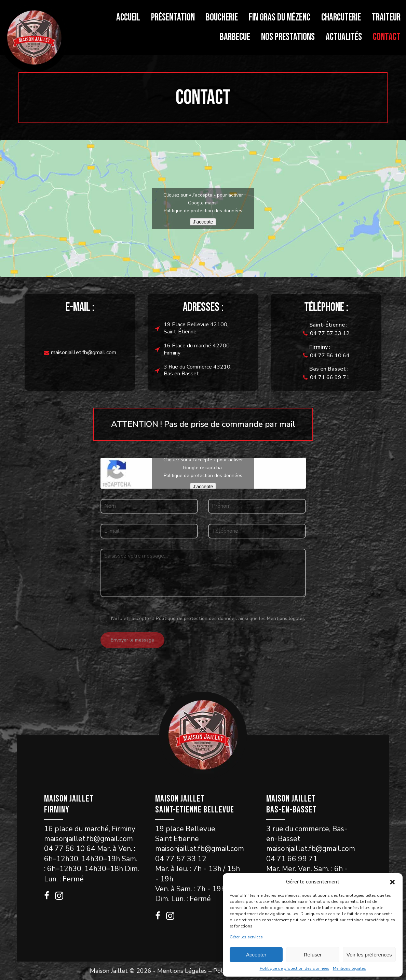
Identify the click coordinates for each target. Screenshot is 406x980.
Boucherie (222, 18)
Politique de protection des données (295, 968)
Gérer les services (246, 937)
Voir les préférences (369, 955)
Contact (387, 37)
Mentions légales (349, 968)
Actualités (344, 37)
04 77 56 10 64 (330, 356)
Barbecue (235, 37)
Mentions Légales (182, 970)
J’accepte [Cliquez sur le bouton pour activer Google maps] (203, 222)
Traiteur (386, 18)
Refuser (313, 955)
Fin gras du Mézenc (280, 18)
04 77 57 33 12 (330, 333)
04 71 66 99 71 (330, 377)
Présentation (173, 18)
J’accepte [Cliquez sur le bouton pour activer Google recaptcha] (203, 487)
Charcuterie (341, 18)
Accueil (128, 18)
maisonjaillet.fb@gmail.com (84, 352)
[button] (392, 882)
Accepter (256, 955)
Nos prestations (288, 37)
